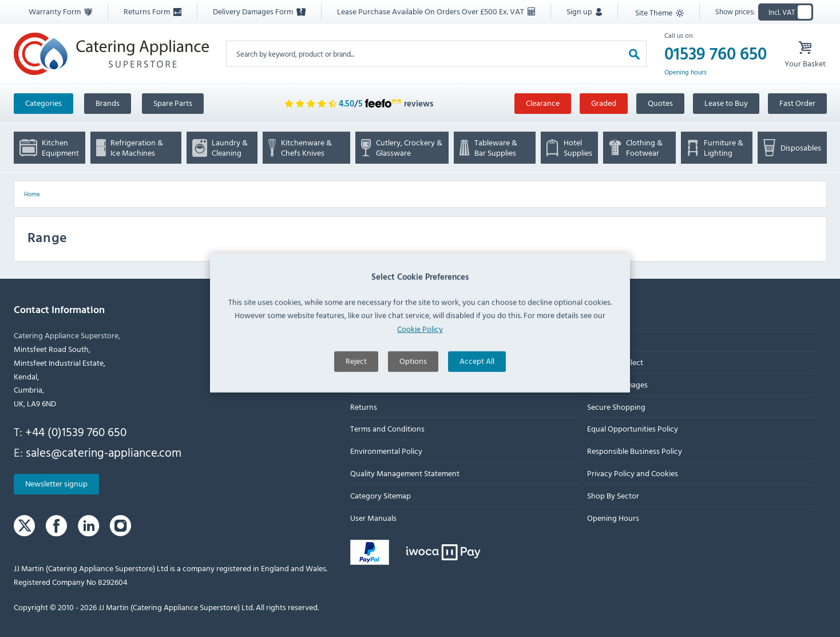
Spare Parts (173, 103)
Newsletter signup (56, 484)
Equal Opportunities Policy (632, 429)
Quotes (660, 103)
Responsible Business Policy (634, 451)
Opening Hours (613, 518)
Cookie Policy (420, 351)
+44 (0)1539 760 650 (76, 432)
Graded (604, 103)
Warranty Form (60, 11)
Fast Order (797, 103)
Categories (43, 103)
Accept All (477, 383)
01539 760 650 (716, 54)
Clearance (543, 103)
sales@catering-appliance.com (104, 452)
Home (32, 194)
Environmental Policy (386, 451)
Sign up (584, 11)
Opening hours (686, 72)
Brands (108, 103)
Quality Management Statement (405, 473)
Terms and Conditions (387, 429)
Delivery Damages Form (259, 11)
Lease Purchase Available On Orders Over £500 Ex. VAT (436, 11)
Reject (356, 383)
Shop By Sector (613, 495)
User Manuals (373, 518)
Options (413, 383)
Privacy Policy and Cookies (632, 473)
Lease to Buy (726, 103)
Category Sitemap (381, 495)
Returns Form (152, 11)
